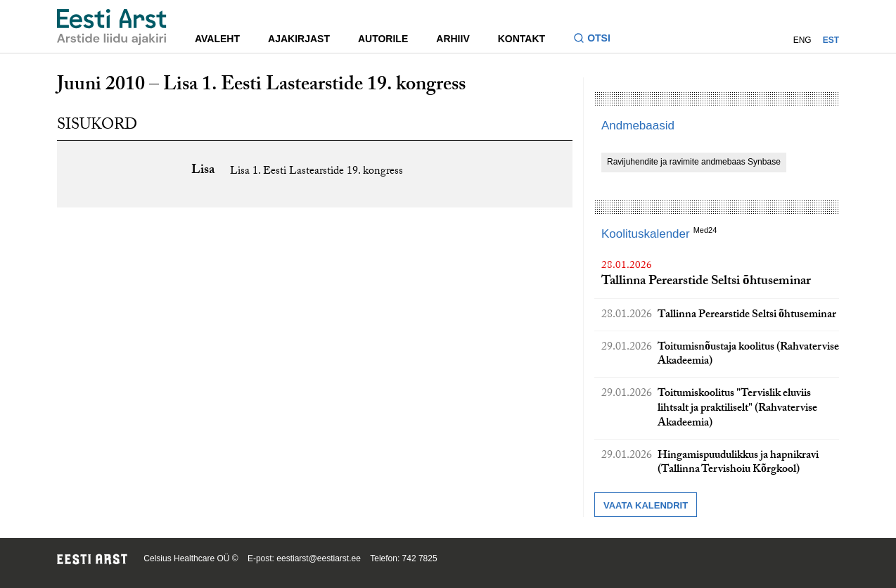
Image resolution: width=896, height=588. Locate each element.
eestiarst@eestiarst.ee (319, 558)
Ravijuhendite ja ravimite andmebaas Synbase (694, 162)
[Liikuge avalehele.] (112, 27)
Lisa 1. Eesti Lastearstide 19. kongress (316, 172)
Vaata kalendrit (646, 505)
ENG (802, 40)
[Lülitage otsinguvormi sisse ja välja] (597, 40)
